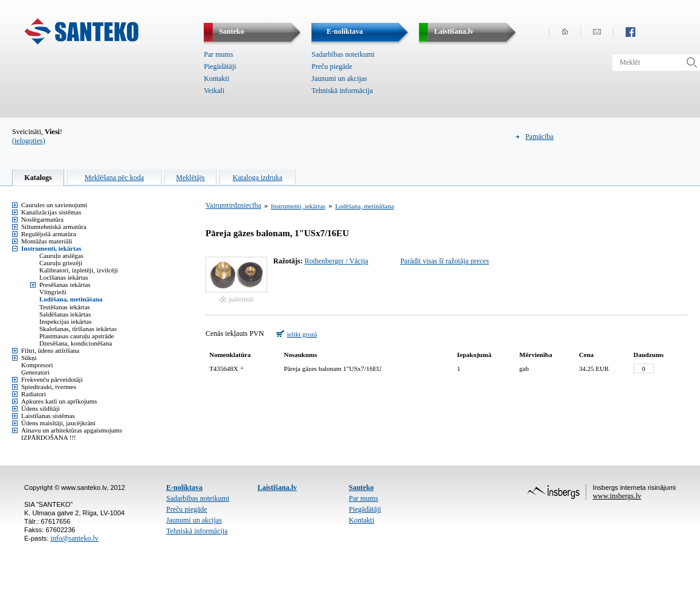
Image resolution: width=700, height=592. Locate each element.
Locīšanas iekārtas (64, 277)
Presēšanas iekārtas (65, 285)
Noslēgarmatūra (42, 219)
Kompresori (37, 365)
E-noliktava (184, 487)
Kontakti (216, 79)
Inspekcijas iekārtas (65, 321)
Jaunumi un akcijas (339, 79)
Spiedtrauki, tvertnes (49, 387)
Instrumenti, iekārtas (51, 248)
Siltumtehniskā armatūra (54, 227)
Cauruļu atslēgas (61, 256)
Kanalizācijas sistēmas (51, 212)
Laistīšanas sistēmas (48, 416)
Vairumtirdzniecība (233, 205)
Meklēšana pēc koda (114, 178)
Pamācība (540, 137)
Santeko (361, 487)
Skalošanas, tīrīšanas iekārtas (78, 329)
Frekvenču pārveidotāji (52, 379)
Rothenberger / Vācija (337, 261)
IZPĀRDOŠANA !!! (49, 437)
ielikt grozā (302, 334)
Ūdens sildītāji (41, 408)
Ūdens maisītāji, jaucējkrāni (58, 423)
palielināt (241, 299)
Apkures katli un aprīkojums (59, 401)
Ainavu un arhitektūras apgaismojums (72, 430)
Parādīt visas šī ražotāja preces (445, 261)
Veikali (214, 91)
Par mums (218, 54)
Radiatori (34, 394)
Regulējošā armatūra (49, 234)
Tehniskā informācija (342, 91)
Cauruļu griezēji (61, 263)
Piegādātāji (220, 66)
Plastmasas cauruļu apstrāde (76, 336)
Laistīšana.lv (277, 487)
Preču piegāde (332, 66)
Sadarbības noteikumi (343, 54)
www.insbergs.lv (617, 496)
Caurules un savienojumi (54, 205)
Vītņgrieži (53, 292)
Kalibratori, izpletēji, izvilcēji (79, 270)
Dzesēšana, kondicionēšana (76, 343)
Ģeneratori (35, 372)
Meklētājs (190, 178)
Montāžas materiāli (47, 241)
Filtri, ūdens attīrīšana (50, 350)
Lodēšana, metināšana (71, 299)
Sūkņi (29, 358)
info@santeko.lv (74, 538)
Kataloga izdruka (258, 178)
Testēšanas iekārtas (65, 307)
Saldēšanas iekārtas (65, 314)
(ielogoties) (29, 141)
